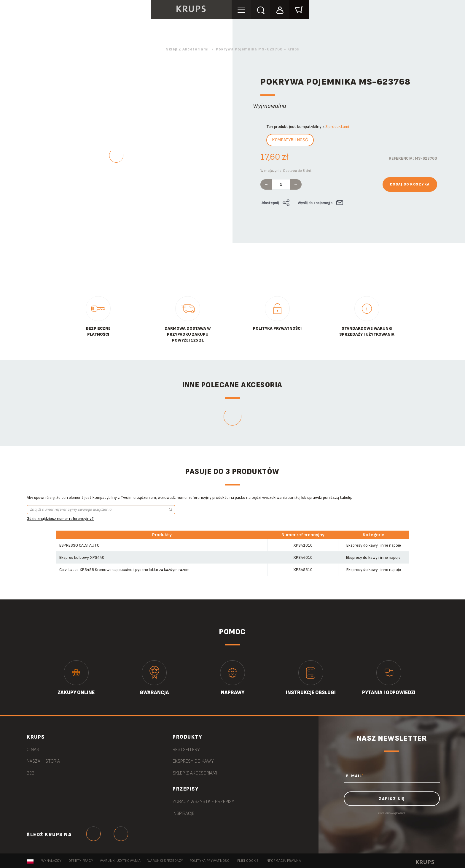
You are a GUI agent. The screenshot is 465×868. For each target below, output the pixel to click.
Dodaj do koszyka (410, 184)
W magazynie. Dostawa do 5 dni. (286, 171)
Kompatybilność (290, 140)
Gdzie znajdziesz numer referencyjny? (60, 519)
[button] (281, 9)
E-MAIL (355, 776)
